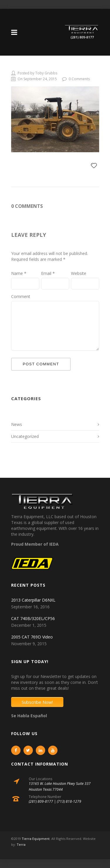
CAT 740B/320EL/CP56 (33, 618)
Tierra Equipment (36, 839)
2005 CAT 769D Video (32, 637)
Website (79, 273)
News (17, 424)
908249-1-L (26, 66)
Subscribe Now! (37, 702)
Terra (21, 844)
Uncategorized (25, 436)
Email (48, 273)
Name (19, 273)
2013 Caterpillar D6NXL (33, 600)
